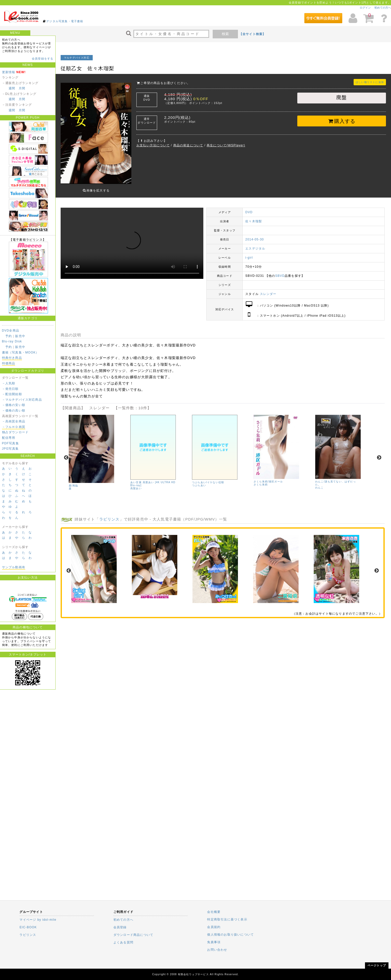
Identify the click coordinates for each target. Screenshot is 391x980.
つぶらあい (199, 482)
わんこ (320, 484)
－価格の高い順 (14, 411)
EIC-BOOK (28, 927)
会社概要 (214, 912)
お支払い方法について (153, 145)
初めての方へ (383, 8)
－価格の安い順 (14, 405)
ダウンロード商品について (133, 935)
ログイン (365, 8)
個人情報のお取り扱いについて (230, 935)
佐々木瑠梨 (254, 217)
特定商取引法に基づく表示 (227, 919)
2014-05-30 (254, 236)
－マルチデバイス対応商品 (22, 400)
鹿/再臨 (74, 482)
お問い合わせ (217, 950)
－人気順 (9, 383)
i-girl (249, 254)
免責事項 (214, 942)
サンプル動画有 (14, 567)
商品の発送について (188, 145)
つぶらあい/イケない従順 (208, 479)
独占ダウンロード (15, 432)
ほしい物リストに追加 (370, 82)
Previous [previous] (66, 454)
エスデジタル (255, 245)
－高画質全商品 (14, 421)
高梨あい (136, 485)
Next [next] (379, 454)
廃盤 (341, 97)
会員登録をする (43, 59)
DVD (249, 208)
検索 (225, 34)
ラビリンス (109, 515)
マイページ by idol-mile (38, 920)
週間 (12, 88)
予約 (9, 336)
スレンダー (268, 290)
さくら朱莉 (261, 481)
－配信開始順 (12, 394)
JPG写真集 (10, 449)
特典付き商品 (12, 358)
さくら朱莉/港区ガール (268, 478)
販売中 (20, 336)
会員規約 (214, 927)
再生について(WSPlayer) (226, 145)
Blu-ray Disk (12, 341)
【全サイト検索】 (253, 34)
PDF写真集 (10, 443)
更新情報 (9, 72)
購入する (342, 121)
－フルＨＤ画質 (14, 427)
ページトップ (377, 965)
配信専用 (9, 438)
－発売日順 (10, 389)
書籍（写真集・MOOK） (21, 352)
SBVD (280, 272)
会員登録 (120, 927)
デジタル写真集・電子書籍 (65, 21)
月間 (22, 88)
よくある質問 (123, 942)
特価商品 (9, 363)
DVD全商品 (11, 331)
